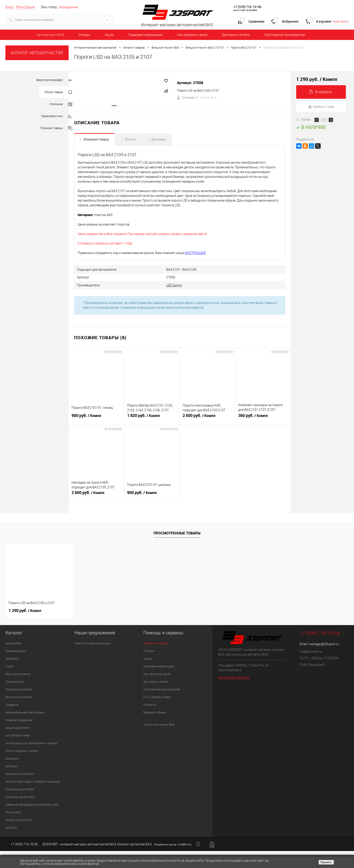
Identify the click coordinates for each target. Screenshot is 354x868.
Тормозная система (19, 689)
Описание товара (96, 139)
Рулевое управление (19, 720)
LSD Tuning (167, 285)
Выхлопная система (19, 697)
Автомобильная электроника (25, 712)
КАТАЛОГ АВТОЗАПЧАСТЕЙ (37, 53)
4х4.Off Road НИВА (18, 735)
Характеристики (57, 116)
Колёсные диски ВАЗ (20, 789)
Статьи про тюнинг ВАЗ (159, 724)
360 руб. (263, 417)
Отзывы (84, 35)
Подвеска (12, 705)
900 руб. (96, 417)
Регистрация (26, 7)
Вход (9, 7)
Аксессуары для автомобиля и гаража (31, 743)
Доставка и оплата (236, 35)
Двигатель (12, 658)
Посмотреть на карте (234, 677)
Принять (326, 862)
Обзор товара (58, 92)
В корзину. (321, 92)
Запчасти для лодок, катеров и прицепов (32, 781)
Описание (61, 104)
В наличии (311, 127)
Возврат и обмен (155, 712)
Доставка (158, 139)
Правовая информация (146, 35)
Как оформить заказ (192, 35)
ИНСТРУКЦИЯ (195, 253)
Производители (16, 651)
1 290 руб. (25, 610)
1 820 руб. (152, 417)
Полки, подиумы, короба (22, 751)
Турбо (9, 666)
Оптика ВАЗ (13, 812)
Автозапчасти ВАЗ (50, 35)
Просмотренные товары (177, 533)
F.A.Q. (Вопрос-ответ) (157, 697)
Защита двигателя (17, 728)
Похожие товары (56, 128)
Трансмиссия (14, 681)
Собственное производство (285, 35)
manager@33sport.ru (324, 644)
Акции (109, 35)
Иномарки (12, 758)
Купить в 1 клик (321, 106)
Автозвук (12, 766)
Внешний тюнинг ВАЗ (20, 774)
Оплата (130, 139)
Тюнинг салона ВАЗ (19, 820)
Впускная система (18, 674)
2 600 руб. (207, 417)
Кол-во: (307, 119)
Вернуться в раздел (54, 80)
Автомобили (14, 643)
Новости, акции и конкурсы (93, 643)
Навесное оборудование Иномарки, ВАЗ (32, 804)
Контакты (150, 705)
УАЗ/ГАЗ (11, 827)
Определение (68, 7)
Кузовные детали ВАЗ (20, 797)
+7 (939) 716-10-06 (247, 7)
